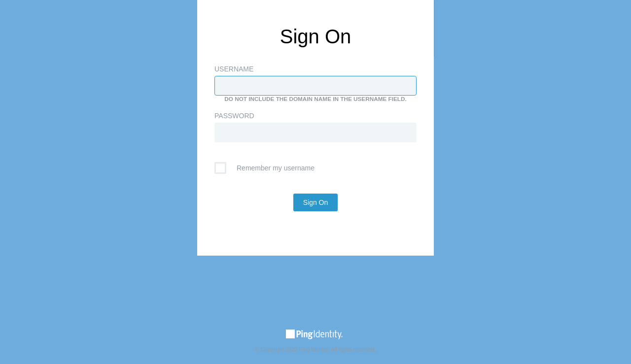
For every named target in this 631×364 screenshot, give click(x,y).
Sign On (316, 202)
